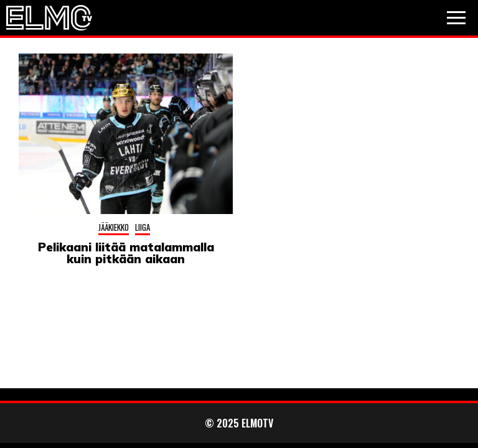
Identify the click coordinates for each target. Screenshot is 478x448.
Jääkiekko (114, 227)
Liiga (143, 227)
